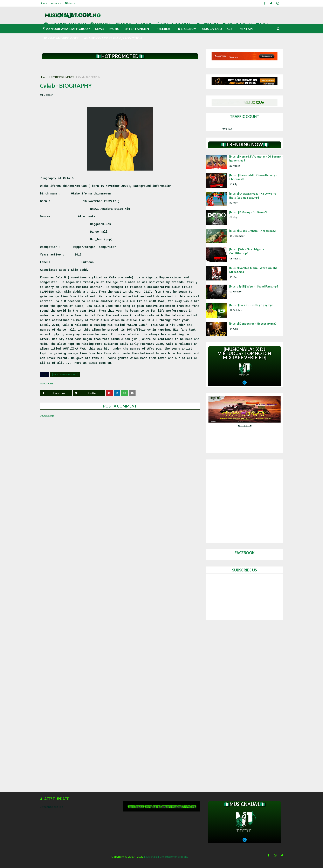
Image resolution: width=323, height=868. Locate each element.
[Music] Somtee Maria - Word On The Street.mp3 (253, 270)
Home (43, 3)
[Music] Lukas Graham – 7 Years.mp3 (253, 231)
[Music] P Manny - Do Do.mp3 (248, 212)
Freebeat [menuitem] (164, 29)
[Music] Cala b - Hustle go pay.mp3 (251, 305)
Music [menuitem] (114, 29)
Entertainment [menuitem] (138, 29)
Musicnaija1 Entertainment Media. (166, 857)
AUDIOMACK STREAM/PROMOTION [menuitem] (113, 38)
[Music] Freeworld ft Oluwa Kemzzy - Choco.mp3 (253, 177)
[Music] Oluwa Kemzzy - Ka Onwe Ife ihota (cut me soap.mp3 (253, 196)
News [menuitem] (99, 29)
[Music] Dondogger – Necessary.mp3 (253, 324)
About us (56, 3)
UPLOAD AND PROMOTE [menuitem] (61, 38)
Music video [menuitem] (212, 29)
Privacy (70, 3)
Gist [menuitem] (231, 29)
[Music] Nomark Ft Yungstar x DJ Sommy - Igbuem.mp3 (256, 159)
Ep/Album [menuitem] (187, 29)
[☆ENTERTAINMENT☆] (63, 77)
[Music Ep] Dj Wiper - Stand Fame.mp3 (254, 286)
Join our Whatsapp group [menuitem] (66, 29)
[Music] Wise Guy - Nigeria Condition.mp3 (247, 251)
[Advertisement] (120, 68)
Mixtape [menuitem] (247, 29)
